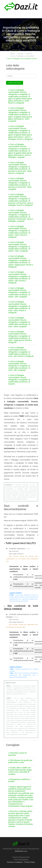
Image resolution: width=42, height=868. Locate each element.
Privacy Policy (30, 862)
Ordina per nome (15, 83)
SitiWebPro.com (21, 851)
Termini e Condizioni (15, 862)
